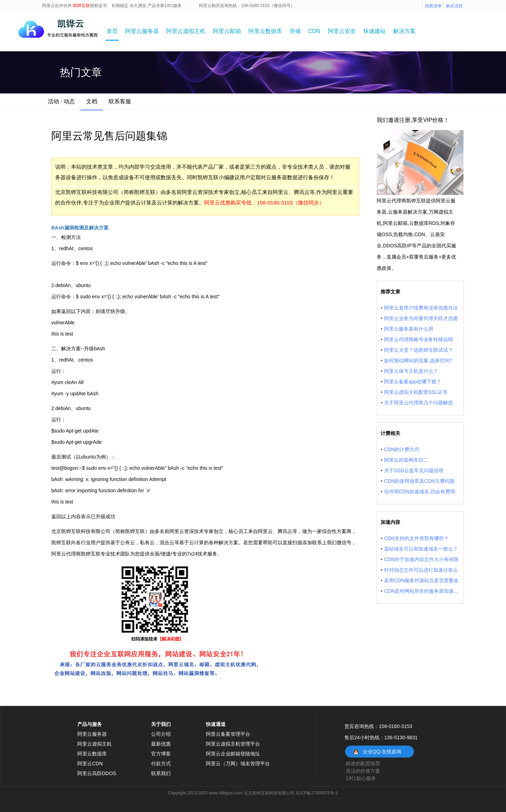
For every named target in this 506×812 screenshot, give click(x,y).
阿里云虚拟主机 (186, 31)
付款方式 (161, 764)
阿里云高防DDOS (97, 773)
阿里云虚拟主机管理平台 (233, 744)
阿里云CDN (90, 764)
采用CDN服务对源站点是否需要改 (421, 580)
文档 (92, 101)
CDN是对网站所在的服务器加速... (421, 591)
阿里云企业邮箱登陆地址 (233, 754)
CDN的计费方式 (402, 449)
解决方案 (404, 31)
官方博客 (161, 754)
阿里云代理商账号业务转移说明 (419, 339)
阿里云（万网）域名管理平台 (238, 764)
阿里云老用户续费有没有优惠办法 (421, 308)
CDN (314, 31)
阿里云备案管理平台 (228, 734)
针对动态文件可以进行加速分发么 (421, 570)
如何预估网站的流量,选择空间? (418, 360)
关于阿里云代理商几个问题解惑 (419, 403)
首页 (112, 31)
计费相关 (390, 433)
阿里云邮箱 (227, 31)
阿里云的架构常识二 (406, 460)
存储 (295, 31)
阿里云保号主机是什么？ (411, 371)
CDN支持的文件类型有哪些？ (416, 538)
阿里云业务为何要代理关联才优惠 (421, 318)
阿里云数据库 (265, 31)
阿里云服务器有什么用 (409, 329)
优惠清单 (433, 6)
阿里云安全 (342, 31)
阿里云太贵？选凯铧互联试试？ (419, 350)
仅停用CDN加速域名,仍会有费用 (420, 492)
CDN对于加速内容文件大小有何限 (421, 559)
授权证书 (98, 6)
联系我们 (161, 773)
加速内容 (390, 522)
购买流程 (454, 6)
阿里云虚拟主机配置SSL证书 (416, 392)
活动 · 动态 (61, 101)
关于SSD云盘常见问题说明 (414, 470)
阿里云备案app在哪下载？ (413, 382)
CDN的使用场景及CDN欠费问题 (419, 481)
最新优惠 (161, 744)
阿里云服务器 (142, 31)
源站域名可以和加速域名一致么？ (421, 549)
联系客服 (120, 101)
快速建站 (375, 31)
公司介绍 (161, 734)
